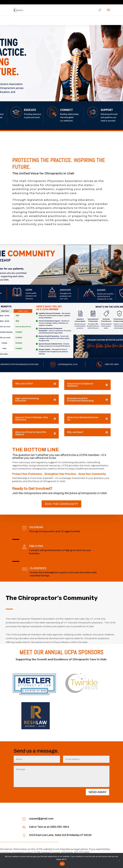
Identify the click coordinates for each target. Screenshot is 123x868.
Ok (62, 864)
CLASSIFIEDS (38, 568)
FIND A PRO (36, 546)
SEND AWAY (97, 792)
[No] (119, 860)
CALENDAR (36, 527)
